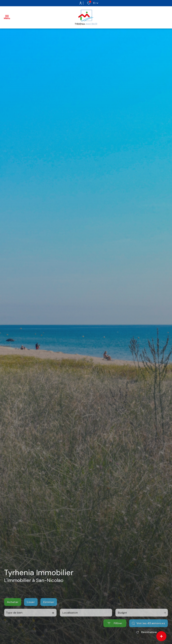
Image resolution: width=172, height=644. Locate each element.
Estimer (49, 610)
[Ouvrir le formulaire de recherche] (115, 632)
